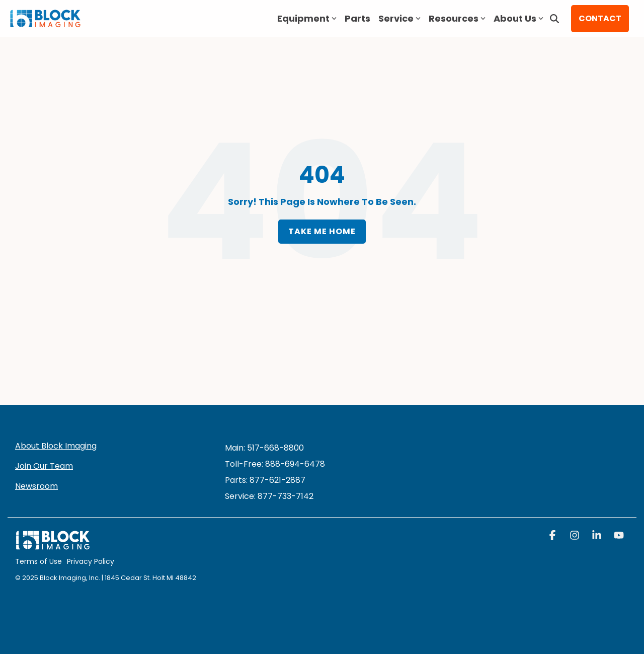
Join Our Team (44, 466)
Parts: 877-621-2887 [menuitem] (265, 480)
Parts (357, 18)
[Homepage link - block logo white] (53, 546)
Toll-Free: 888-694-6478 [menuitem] (275, 464)
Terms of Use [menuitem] (38, 561)
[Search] (554, 19)
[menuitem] (269, 496)
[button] (553, 536)
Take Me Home (322, 231)
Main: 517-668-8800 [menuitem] (264, 448)
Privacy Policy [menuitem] (91, 561)
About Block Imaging (56, 446)
